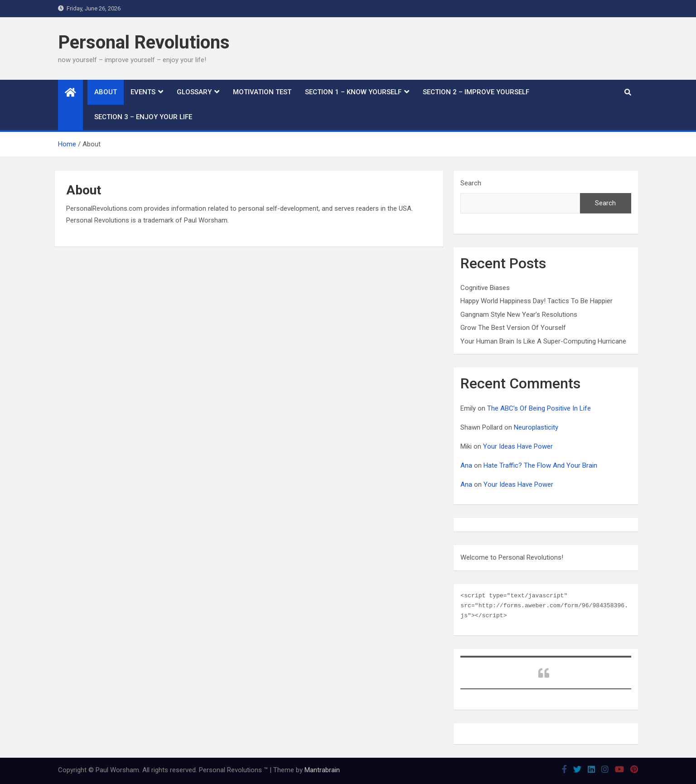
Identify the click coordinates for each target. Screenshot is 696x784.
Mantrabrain (322, 770)
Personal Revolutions (144, 42)
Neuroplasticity (536, 427)
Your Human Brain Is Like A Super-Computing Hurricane (543, 341)
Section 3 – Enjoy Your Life (143, 117)
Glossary (194, 92)
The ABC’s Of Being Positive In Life (539, 408)
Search (471, 183)
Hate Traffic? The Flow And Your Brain (540, 465)
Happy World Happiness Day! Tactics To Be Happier (536, 301)
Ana (466, 465)
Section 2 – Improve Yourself (476, 92)
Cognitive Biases (485, 288)
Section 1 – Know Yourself (353, 92)
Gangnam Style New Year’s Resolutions (519, 315)
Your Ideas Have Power (518, 446)
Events (143, 92)
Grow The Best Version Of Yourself (513, 328)
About (106, 92)
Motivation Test (262, 92)
